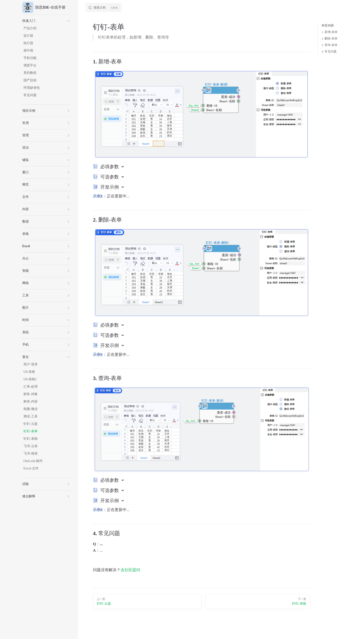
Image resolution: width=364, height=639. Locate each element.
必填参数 (110, 167)
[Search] (104, 7)
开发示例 (110, 187)
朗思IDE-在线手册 (44, 7)
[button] (46, 21)
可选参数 (110, 177)
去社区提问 (130, 570)
